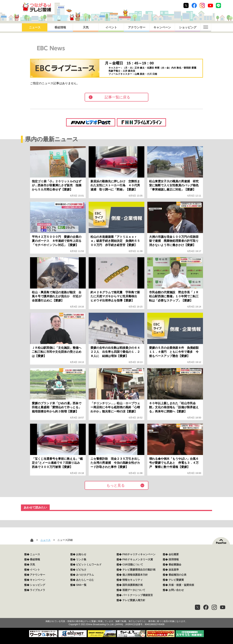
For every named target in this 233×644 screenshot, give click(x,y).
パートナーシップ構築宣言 (138, 595)
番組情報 (60, 27)
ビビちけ (81, 570)
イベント (111, 27)
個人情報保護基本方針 (135, 575)
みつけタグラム (85, 575)
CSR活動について (133, 565)
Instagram (202, 5)
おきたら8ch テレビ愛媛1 (37, 7)
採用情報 (174, 559)
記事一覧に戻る (117, 97)
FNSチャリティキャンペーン (139, 554)
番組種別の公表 (177, 575)
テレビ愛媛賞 (176, 580)
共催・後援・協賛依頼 (181, 585)
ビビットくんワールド (89, 565)
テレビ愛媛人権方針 (134, 600)
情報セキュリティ (133, 580)
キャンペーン (162, 27)
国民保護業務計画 (133, 585)
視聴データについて (134, 590)
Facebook (194, 5)
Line (218, 5)
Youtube (210, 5)
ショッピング (188, 27)
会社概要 (174, 554)
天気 (86, 27)
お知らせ (81, 554)
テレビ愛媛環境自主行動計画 (139, 570)
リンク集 (81, 559)
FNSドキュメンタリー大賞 (138, 559)
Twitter (186, 5)
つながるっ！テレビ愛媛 (116, 615)
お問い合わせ (176, 590)
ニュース (35, 27)
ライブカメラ (37, 590)
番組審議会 (175, 565)
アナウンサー (137, 27)
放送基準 (174, 570)
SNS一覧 (81, 585)
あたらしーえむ (85, 580)
